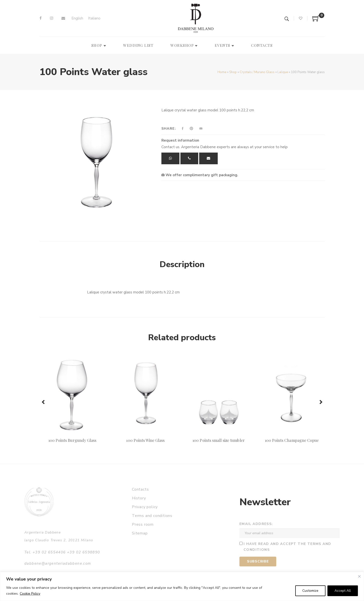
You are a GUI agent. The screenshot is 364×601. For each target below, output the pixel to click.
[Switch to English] (77, 18)
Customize (310, 591)
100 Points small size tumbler (218, 440)
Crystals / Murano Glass (257, 72)
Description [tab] (182, 264)
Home (222, 72)
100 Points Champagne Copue (292, 440)
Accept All (343, 591)
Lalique (283, 72)
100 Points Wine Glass (145, 440)
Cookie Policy (30, 594)
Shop (233, 72)
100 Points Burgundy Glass (72, 440)
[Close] (359, 576)
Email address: (256, 524)
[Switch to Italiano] (94, 18)
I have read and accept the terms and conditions (287, 547)
